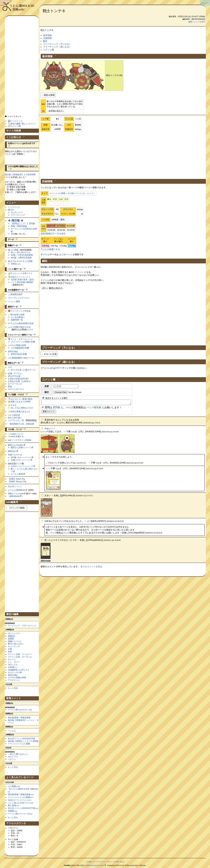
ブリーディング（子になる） (57, 44)
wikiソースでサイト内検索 (20, 440)
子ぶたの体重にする (50, 249)
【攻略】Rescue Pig (17, 481)
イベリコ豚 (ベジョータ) (20, 814)
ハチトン (12, 759)
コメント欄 (48, 50)
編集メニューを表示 (197, 22)
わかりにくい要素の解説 (21, 399)
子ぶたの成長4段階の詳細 (22, 323)
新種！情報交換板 (19, 226)
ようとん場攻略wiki (17, 490)
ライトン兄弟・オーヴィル (20, 657)
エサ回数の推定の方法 (20, 327)
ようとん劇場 (17, 474)
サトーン (12, 659)
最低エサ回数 (48, 209)
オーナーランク (15, 384)
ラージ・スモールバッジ (21, 339)
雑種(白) (12, 636)
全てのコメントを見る (91, 567)
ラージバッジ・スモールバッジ (22, 626)
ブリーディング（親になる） (57, 47)
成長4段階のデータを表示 (53, 234)
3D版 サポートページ (20, 460)
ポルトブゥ (13, 757)
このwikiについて (16, 434)
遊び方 (11, 210)
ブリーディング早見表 (20, 311)
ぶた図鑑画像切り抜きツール (21, 358)
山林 (61, 199)
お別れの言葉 (14, 379)
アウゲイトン (14, 680)
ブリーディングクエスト (19, 298)
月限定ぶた (16, 264)
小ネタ (13, 405)
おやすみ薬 (15, 376)
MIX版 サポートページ (21, 457)
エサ (10, 367)
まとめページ (66, 254)
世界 (66, 199)
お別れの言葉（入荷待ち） (20, 381)
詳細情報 (47, 38)
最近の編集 (15, 124)
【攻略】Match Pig (16, 479)
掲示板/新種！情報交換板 (19, 718)
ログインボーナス (16, 389)
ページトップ (16, 121)
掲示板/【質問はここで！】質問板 (23, 741)
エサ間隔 (45, 220)
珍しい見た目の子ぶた (21, 252)
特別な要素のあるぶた (20, 412)
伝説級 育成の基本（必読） (23, 280)
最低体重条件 (48, 214)
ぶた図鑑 (14, 250)
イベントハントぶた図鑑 (19, 744)
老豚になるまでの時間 (20, 402)
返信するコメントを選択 (55, 398)
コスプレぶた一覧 (16, 420)
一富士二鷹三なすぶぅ (18, 754)
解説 (45, 41)
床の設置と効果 (17, 315)
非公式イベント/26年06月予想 (21, 739)
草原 (55, 199)
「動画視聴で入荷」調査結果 (21, 424)
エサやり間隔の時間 (17, 345)
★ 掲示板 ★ (16, 220)
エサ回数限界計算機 (20, 348)
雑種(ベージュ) (15, 641)
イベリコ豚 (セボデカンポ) (20, 710)
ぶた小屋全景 (14, 415)
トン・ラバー (14, 662)
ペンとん (12, 731)
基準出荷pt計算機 (19, 354)
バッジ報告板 (94, 408)
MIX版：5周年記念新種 (21, 258)
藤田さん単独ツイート (21, 448)
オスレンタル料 (15, 672)
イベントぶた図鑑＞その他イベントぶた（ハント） (72, 193)
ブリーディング (18, 215)
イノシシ (79, 272)
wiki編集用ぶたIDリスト (19, 670)
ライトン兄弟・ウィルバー (20, 654)
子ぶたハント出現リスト (21, 273)
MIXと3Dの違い (15, 418)
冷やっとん (13, 665)
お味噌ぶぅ (13, 667)
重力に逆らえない (16, 644)
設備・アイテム (15, 373)
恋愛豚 (11, 639)
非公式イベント (15, 486)
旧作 (23, 379)
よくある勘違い (18, 317)
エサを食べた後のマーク (24, 370)
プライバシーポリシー (106, 862)
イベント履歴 (14, 301)
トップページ (14, 207)
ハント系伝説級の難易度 (22, 282)
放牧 (69, 125)
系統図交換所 (16, 294)
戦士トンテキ (54, 11)
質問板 (56, 408)
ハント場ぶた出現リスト (21, 803)
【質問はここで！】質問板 (23, 223)
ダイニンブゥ (14, 633)
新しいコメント (29, 124)
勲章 (10, 387)
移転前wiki (15, 496)
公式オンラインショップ (22, 466)
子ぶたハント (17, 212)
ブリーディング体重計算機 (23, 342)
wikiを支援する (17, 436)
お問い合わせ (120, 862)
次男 (10, 649)
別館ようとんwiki (16, 494)
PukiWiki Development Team (94, 865)
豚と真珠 (14, 805)
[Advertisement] (123, 155)
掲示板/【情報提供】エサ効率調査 (20, 175)
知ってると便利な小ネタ (22, 408)
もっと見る (13, 688)
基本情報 (47, 35)
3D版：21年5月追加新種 (22, 255)
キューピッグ (14, 646)
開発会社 (12, 451)
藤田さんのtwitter (16, 445)
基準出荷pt (68, 209)
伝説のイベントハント (20, 277)
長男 (10, 652)
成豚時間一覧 (17, 320)
